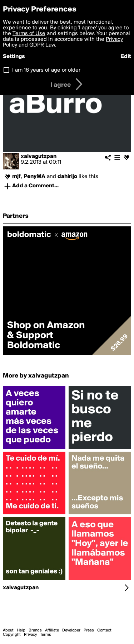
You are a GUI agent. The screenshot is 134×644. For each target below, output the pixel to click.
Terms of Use (29, 34)
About (8, 630)
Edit (126, 57)
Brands (35, 630)
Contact (104, 630)
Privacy (30, 635)
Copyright (12, 635)
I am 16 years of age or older (46, 70)
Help (21, 630)
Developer (71, 630)
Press (89, 630)
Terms (46, 635)
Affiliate (52, 630)
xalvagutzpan (39, 157)
